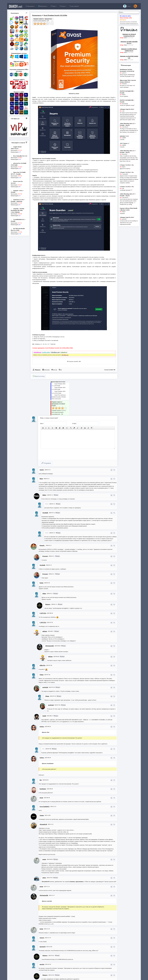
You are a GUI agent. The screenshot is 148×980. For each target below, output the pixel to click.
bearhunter (43, 789)
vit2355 (42, 470)
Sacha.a (42, 726)
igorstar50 (43, 947)
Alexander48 (43, 824)
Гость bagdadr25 (45, 806)
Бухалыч (45, 556)
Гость (127, 6)
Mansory (38, 370)
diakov (16, 6)
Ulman (42, 675)
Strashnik (45, 513)
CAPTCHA (43, 613)
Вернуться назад (39, 376)
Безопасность (37, 15)
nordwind (45, 687)
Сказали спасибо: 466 (75, 361)
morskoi (42, 964)
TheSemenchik (50, 646)
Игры (53, 6)
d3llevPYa (43, 665)
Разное (62, 6)
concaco (42, 938)
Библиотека (42, 6)
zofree (44, 878)
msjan (41, 798)
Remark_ (42, 545)
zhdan (44, 593)
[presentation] (56, 455)
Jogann (42, 815)
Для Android (74, 6)
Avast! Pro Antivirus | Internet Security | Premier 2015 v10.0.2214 (59, 397)
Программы (30, 6)
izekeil (44, 716)
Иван (41, 479)
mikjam (45, 631)
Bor (41, 780)
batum (42, 583)
